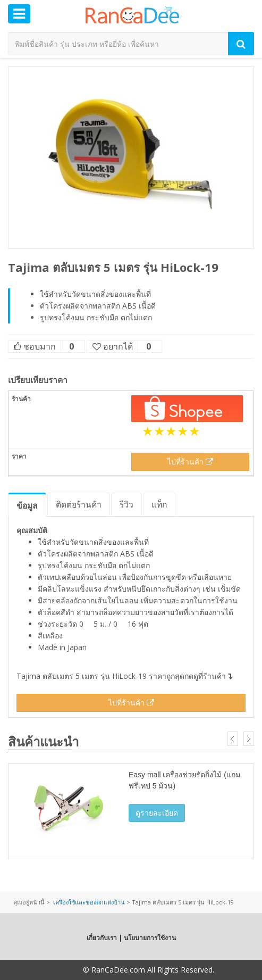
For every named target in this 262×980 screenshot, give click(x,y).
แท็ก (159, 504)
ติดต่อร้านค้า (79, 504)
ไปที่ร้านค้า (190, 462)
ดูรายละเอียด (157, 813)
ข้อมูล (27, 505)
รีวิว (126, 504)
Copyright (64, 970)
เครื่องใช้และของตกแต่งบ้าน (89, 902)
